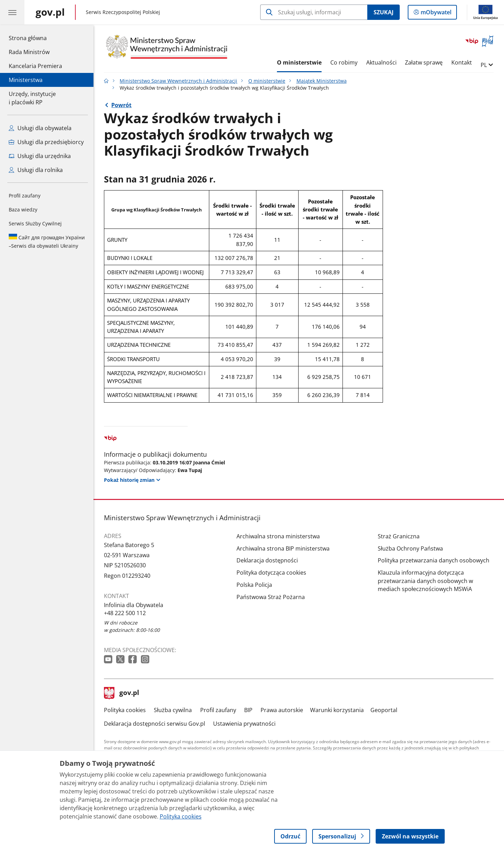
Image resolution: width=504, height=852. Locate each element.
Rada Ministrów (29, 52)
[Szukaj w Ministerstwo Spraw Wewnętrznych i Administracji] (314, 12)
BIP (248, 710)
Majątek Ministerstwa (322, 81)
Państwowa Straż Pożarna (271, 597)
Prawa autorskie (282, 710)
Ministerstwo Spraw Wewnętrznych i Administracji (178, 81)
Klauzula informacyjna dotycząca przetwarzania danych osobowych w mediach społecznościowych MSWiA (425, 581)
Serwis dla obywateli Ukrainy (47, 241)
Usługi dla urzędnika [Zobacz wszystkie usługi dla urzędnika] (40, 156)
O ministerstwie (299, 62)
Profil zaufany (25, 196)
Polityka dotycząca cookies (271, 573)
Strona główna (35, 38)
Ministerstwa (26, 80)
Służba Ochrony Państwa (410, 548)
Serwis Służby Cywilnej (35, 223)
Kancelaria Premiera (35, 66)
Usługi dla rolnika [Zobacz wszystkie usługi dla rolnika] (36, 170)
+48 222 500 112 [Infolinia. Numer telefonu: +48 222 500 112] (125, 613)
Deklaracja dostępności (267, 560)
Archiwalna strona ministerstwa (278, 536)
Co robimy (344, 62)
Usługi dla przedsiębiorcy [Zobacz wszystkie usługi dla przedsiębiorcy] (46, 142)
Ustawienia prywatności (244, 724)
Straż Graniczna (399, 536)
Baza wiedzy (23, 210)
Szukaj (383, 12)
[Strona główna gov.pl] (50, 12)
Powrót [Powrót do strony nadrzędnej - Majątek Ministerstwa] (121, 105)
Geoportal (384, 710)
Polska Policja (254, 585)
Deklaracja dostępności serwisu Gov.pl (155, 724)
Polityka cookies (125, 710)
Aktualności (381, 62)
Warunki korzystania (337, 710)
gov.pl (122, 693)
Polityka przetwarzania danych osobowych (434, 560)
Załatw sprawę (424, 62)
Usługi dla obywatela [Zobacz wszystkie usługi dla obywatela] (40, 128)
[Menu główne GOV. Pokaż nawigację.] (12, 12)
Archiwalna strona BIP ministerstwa (283, 548)
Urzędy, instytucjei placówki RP (32, 98)
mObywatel (435, 14)
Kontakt (462, 62)
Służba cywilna (173, 710)
